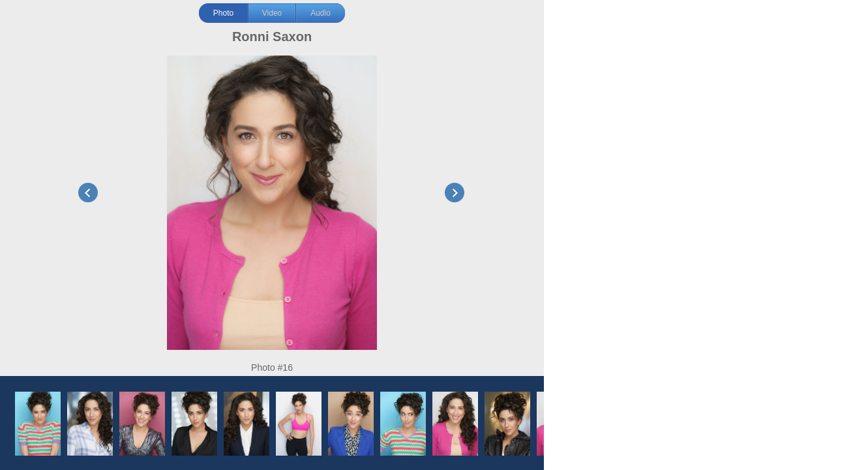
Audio (321, 13)
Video (272, 13)
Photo (223, 13)
